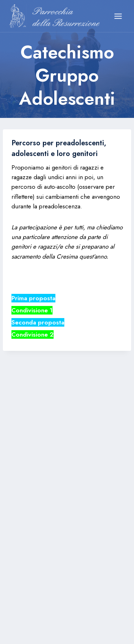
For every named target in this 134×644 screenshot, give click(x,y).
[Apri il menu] (118, 16)
